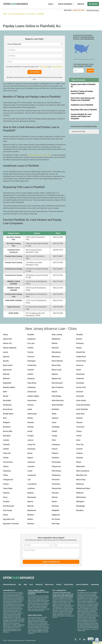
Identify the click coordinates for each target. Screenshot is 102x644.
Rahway (55, 497)
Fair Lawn (31, 343)
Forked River (32, 365)
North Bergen (57, 396)
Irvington (31, 435)
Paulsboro (55, 457)
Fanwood (31, 356)
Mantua (30, 501)
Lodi (29, 479)
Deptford (6, 493)
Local (31, 584)
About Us (81, 4)
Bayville (6, 361)
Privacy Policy (44, 66)
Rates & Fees (49, 584)
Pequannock (56, 466)
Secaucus (80, 365)
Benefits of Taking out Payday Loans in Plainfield (82, 92)
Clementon (7, 471)
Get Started (93, 4)
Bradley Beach (8, 413)
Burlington (7, 435)
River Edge (56, 523)
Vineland (79, 453)
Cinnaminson (8, 462)
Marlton (30, 519)
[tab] (84, 131)
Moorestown (56, 352)
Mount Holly (56, 365)
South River (80, 413)
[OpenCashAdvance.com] (15, 4)
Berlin (5, 391)
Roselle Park (81, 352)
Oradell (54, 431)
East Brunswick (9, 506)
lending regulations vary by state (39, 155)
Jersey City (31, 444)
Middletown (56, 339)
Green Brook (32, 383)
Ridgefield (55, 510)
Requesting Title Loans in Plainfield (84, 109)
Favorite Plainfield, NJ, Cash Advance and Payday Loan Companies (81, 116)
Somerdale (80, 383)
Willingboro (80, 501)
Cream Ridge (8, 488)
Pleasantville (56, 488)
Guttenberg (31, 387)
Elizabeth (31, 334)
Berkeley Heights (9, 387)
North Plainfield (57, 405)
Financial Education (9, 584)
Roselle (79, 347)
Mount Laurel (57, 369)
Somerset (80, 391)
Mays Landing (57, 334)
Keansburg (31, 449)
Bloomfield (7, 400)
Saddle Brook (81, 356)
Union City (80, 444)
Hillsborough (32, 413)
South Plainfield (82, 409)
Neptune (55, 374)
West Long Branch (83, 471)
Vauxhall (79, 449)
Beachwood (7, 369)
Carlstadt (6, 444)
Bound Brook (8, 409)
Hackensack (32, 391)
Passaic (55, 449)
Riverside (79, 334)
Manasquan (32, 497)
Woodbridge (81, 506)
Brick (5, 418)
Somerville (80, 396)
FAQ (20, 584)
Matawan (31, 523)
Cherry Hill (7, 453)
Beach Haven (8, 365)
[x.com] (75, 639)
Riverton (79, 339)
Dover (5, 497)
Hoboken (31, 422)
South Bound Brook (83, 405)
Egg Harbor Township (11, 523)
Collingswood (8, 479)
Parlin (54, 440)
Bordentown (7, 405)
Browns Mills (8, 431)
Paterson (55, 453)
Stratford (79, 418)
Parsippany (56, 444)
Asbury (6, 334)
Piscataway (56, 484)
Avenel (5, 352)
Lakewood (31, 462)
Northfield (55, 409)
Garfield (30, 374)
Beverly (6, 396)
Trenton (79, 435)
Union (78, 440)
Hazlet (30, 409)
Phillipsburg (56, 475)
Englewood (31, 339)
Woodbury (80, 510)
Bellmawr (6, 378)
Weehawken (81, 466)
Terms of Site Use (57, 66)
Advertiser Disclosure (92, 10)
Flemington (32, 361)
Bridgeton (7, 422)
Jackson (30, 440)
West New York (82, 475)
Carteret (6, 449)
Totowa (79, 431)
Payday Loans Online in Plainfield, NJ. (83, 85)
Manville (30, 506)
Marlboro (31, 514)
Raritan (54, 501)
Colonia (6, 484)
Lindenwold (32, 475)
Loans (51, 4)
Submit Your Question (51, 562)
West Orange (81, 479)
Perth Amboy (56, 471)
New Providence (58, 387)
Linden (30, 471)
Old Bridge (56, 427)
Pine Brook (56, 479)
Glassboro (31, 378)
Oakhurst (55, 418)
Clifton (5, 475)
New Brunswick (57, 383)
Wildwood (80, 493)
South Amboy (81, 400)
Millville (55, 343)
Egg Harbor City (9, 519)
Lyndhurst (31, 488)
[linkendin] (84, 639)
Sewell (79, 369)
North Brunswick (58, 400)
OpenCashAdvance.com (18, 640)
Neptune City (56, 378)
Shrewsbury (80, 374)
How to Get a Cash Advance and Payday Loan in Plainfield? (83, 99)
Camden (6, 440)
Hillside (30, 418)
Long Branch (32, 484)
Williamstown (81, 497)
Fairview (30, 352)
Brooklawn (7, 427)
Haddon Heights (33, 396)
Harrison (30, 405)
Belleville (6, 374)
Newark (55, 391)
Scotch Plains (81, 361)
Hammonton (32, 400)
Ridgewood (56, 514)
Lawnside (31, 466)
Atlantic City (7, 343)
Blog (25, 584)
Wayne (79, 462)
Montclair (55, 347)
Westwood (80, 484)
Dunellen (6, 501)
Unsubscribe (95, 584)
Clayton (6, 466)
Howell (30, 431)
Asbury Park (7, 339)
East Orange (7, 510)
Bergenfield (7, 383)
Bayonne (6, 356)
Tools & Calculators (66, 4)
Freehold (31, 369)
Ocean (54, 422)
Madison (31, 493)
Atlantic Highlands (10, 347)
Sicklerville (80, 378)
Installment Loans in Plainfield (82, 105)
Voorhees (80, 457)
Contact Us (39, 584)
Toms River (80, 427)
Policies (59, 584)
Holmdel (30, 427)
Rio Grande (56, 519)
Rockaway (80, 343)
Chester (6, 457)
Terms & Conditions (82, 584)
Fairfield (30, 347)
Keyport (30, 457)
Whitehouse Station (83, 488)
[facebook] (80, 639)
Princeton (55, 493)
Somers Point (81, 387)
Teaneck (79, 422)
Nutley (54, 413)
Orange (54, 435)
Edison (6, 514)
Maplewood (32, 510)
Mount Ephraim (57, 361)
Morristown (56, 356)
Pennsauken (56, 462)
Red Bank (55, 506)
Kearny (30, 453)
